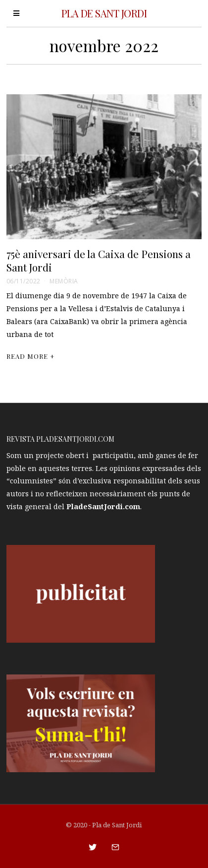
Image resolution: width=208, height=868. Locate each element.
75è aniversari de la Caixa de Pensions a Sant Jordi (99, 260)
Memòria (64, 281)
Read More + (31, 356)
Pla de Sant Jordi (117, 825)
